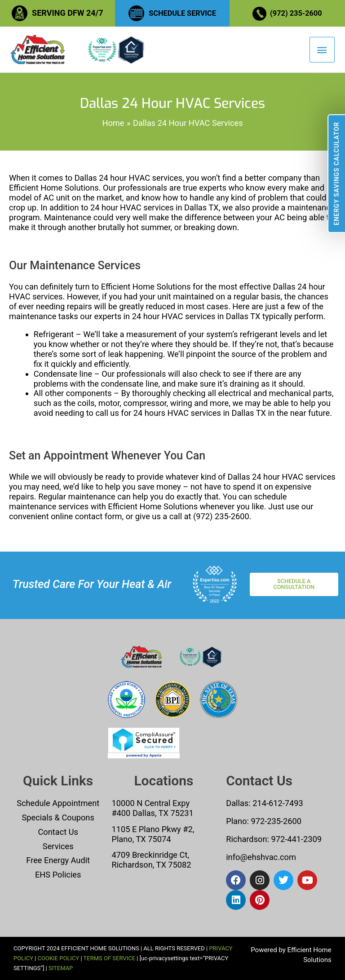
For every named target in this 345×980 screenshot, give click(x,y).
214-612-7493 (278, 803)
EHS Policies (58, 875)
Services (58, 846)
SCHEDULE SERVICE (183, 13)
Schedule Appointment (58, 803)
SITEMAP (61, 968)
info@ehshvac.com (261, 857)
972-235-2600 (276, 821)
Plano (236, 821)
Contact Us (58, 832)
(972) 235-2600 (297, 13)
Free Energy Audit (58, 861)
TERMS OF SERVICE (109, 959)
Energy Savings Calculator (336, 174)
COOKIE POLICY (59, 959)
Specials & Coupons (58, 817)
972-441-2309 (295, 839)
